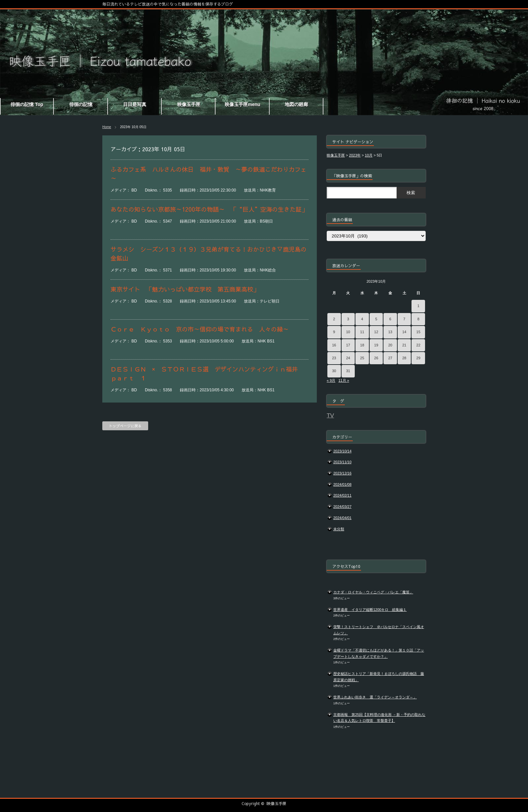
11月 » (344, 380)
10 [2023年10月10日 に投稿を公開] (348, 332)
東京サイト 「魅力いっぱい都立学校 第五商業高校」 (185, 289)
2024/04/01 (342, 518)
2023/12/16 (342, 473)
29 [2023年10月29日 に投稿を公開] (418, 358)
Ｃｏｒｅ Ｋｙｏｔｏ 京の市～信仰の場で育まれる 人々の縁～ (200, 329)
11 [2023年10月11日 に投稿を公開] (362, 332)
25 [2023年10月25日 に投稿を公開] (362, 358)
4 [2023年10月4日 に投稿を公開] (362, 319)
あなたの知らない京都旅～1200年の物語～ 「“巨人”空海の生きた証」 (209, 209)
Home (107, 127)
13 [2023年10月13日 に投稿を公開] (390, 332)
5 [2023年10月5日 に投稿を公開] (376, 319)
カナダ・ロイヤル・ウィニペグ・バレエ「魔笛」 (373, 592)
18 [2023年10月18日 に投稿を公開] (362, 345)
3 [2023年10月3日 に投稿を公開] (348, 319)
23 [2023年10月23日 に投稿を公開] (334, 358)
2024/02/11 (342, 495)
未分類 (339, 529)
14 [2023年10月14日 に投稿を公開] (404, 332)
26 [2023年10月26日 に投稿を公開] (376, 358)
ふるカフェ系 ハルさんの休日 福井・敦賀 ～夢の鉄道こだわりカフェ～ (209, 174)
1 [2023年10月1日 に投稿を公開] (418, 306)
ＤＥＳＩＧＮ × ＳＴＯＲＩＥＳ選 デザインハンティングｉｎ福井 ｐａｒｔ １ (207, 373)
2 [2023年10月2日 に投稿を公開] (334, 319)
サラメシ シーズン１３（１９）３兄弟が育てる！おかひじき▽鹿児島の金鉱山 (209, 254)
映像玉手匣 (277, 803)
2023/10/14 (342, 451)
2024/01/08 (342, 484)
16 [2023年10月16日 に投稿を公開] (334, 345)
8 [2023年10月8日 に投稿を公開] (418, 319)
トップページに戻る (125, 426)
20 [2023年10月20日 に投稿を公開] (390, 345)
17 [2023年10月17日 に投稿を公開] (348, 345)
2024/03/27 (342, 507)
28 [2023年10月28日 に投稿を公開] (404, 358)
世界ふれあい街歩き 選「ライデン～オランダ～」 (375, 697)
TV (330, 415)
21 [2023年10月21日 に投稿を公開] (404, 345)
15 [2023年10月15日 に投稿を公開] (418, 332)
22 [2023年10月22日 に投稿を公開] (418, 345)
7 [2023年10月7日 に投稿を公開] (404, 319)
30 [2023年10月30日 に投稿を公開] (334, 371)
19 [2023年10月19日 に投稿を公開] (376, 345)
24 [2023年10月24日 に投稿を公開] (348, 358)
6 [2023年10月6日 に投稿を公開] (390, 319)
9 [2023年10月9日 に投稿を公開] (334, 332)
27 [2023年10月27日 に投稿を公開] (390, 358)
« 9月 (331, 380)
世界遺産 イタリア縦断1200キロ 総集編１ (370, 610)
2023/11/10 (342, 462)
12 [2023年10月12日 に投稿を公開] (376, 332)
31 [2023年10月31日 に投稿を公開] (348, 371)
